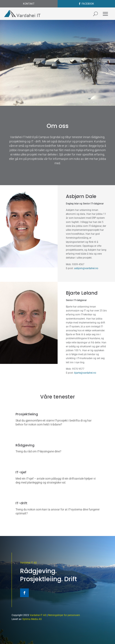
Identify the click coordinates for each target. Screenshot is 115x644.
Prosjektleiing (27, 414)
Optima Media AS (32, 619)
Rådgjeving (25, 445)
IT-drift (21, 503)
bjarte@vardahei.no (85, 373)
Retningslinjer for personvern (64, 615)
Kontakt (29, 4)
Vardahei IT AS (28, 563)
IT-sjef (21, 472)
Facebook (88, 4)
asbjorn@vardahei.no (86, 268)
